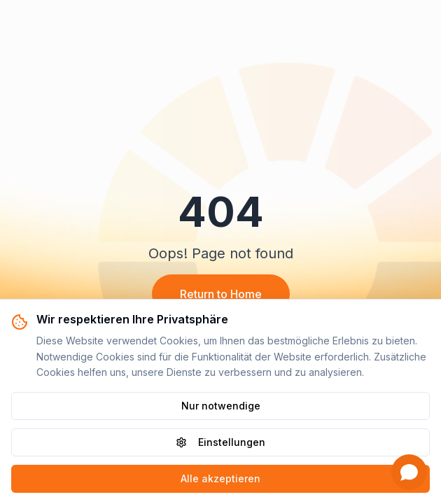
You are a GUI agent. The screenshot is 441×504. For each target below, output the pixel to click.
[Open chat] (409, 472)
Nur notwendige (221, 406)
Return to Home (221, 294)
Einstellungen (220, 442)
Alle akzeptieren (220, 478)
